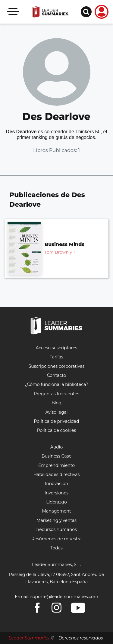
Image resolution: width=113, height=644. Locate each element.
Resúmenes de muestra (56, 539)
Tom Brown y (60, 252)
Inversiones (56, 493)
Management (57, 511)
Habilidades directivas (57, 474)
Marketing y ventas (56, 520)
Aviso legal (56, 412)
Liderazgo (56, 502)
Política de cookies (57, 430)
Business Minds (64, 244)
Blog (56, 403)
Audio (56, 447)
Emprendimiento (56, 465)
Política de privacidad (56, 421)
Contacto (57, 375)
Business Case (56, 456)
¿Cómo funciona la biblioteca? (56, 384)
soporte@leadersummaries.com (64, 597)
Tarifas (56, 357)
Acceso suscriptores (57, 348)
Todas (56, 548)
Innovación (56, 484)
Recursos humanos (56, 529)
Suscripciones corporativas (57, 366)
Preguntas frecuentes (56, 394)
